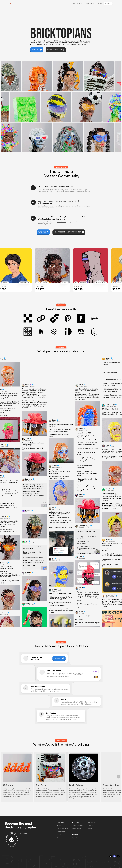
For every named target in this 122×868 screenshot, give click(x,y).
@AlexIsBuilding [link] (12, 402)
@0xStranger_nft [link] (28, 396)
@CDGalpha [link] (42, 396)
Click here (58, 44)
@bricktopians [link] (13, 482)
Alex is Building (62, 222)
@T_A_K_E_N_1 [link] (54, 472)
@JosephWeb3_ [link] (31, 394)
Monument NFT (92, 794)
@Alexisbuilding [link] (109, 395)
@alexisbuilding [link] (107, 566)
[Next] (118, 777)
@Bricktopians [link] (107, 545)
